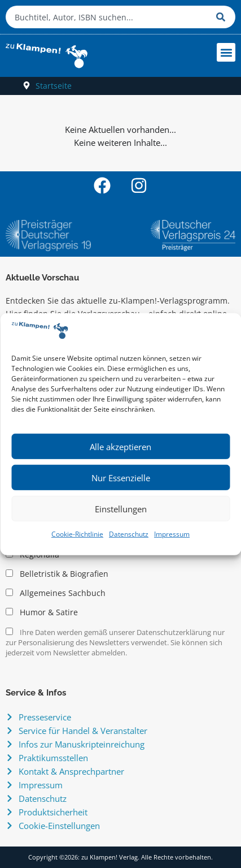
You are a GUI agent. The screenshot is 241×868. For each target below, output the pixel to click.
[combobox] (108, 17)
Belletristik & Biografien (57, 574)
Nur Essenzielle (121, 478)
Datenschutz (129, 534)
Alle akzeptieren (120, 447)
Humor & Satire (42, 612)
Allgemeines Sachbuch (56, 593)
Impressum (172, 534)
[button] (226, 52)
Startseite (54, 86)
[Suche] (223, 17)
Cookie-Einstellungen (59, 826)
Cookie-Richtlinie (77, 534)
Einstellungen (121, 509)
